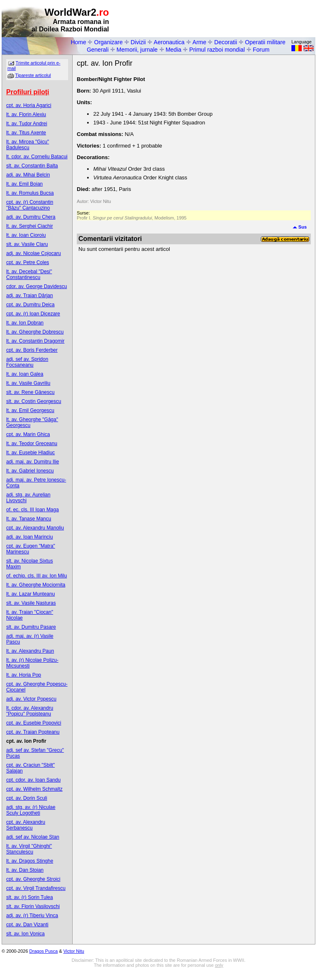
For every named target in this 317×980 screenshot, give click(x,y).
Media (173, 50)
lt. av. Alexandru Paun (30, 651)
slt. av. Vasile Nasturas (31, 603)
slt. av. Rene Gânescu (30, 392)
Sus (300, 227)
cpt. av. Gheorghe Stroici (33, 879)
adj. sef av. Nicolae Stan (33, 837)
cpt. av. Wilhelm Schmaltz (34, 789)
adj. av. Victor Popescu (31, 699)
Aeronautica (169, 42)
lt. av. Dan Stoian (25, 870)
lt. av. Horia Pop (24, 675)
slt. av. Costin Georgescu (34, 401)
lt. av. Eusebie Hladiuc (31, 453)
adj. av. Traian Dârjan (30, 296)
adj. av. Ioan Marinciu (30, 537)
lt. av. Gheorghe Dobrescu (35, 332)
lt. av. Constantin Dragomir (35, 341)
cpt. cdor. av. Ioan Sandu (33, 780)
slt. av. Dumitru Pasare (31, 627)
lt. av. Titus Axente (26, 133)
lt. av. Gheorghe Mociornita (36, 585)
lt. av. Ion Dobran (25, 323)
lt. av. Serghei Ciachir (30, 226)
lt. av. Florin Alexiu (26, 114)
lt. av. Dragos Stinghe (30, 861)
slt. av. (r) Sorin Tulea (30, 897)
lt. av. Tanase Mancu (29, 519)
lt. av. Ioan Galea (25, 374)
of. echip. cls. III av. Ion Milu (37, 576)
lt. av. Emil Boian (24, 184)
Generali (98, 50)
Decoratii (226, 42)
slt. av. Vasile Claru (27, 244)
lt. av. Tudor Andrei (27, 124)
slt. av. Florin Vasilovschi (33, 906)
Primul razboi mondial (217, 50)
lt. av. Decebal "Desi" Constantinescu (29, 274)
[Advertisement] (219, 19)
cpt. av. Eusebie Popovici (34, 723)
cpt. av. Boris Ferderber (32, 350)
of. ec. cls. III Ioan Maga (32, 510)
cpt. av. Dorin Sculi (27, 798)
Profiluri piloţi (28, 92)
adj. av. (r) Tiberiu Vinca (32, 916)
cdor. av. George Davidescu (37, 286)
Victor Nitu (74, 951)
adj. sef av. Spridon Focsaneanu (27, 362)
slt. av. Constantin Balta (32, 166)
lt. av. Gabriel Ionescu (30, 471)
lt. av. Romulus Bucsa (30, 193)
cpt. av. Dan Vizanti (27, 925)
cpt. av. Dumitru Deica (30, 305)
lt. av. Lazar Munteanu (31, 594)
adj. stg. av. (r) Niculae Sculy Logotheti (31, 810)
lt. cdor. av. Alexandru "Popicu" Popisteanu (30, 711)
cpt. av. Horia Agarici (29, 105)
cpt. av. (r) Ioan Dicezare (33, 314)
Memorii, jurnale (137, 50)
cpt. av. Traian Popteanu (33, 732)
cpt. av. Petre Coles (28, 262)
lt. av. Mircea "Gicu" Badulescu (28, 145)
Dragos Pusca (44, 951)
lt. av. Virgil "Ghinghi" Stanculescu (29, 849)
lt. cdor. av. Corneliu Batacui (37, 157)
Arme (199, 42)
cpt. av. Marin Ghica (28, 434)
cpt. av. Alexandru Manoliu (35, 528)
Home (78, 42)
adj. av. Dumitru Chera (31, 217)
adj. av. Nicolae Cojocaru (34, 253)
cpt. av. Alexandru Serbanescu (26, 825)
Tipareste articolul (33, 75)
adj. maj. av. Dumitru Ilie (33, 462)
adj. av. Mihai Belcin (28, 175)
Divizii (138, 42)
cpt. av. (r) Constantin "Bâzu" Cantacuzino (30, 205)
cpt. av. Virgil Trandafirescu (36, 888)
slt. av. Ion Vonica (25, 934)
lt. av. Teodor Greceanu (32, 444)
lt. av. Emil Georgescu (30, 410)
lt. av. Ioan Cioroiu (26, 235)
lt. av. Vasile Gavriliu (28, 383)
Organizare (108, 42)
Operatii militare (265, 42)
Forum (261, 50)
